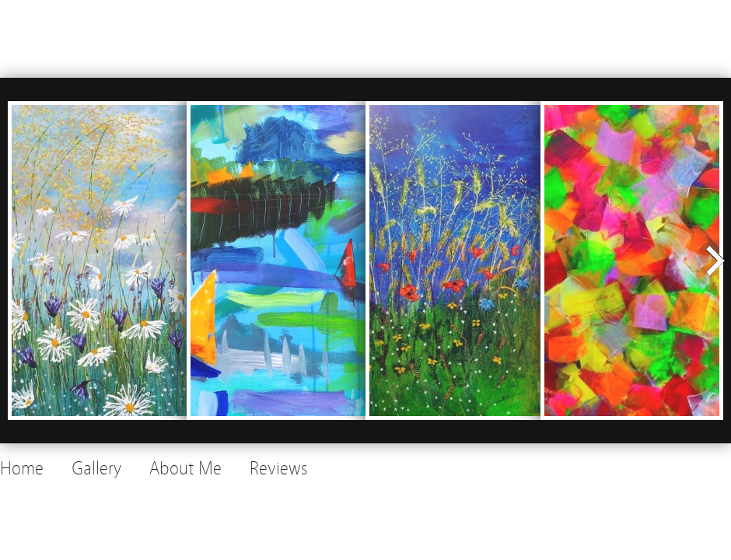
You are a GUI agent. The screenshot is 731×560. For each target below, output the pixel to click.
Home (22, 469)
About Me (185, 469)
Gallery (96, 469)
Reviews (278, 469)
